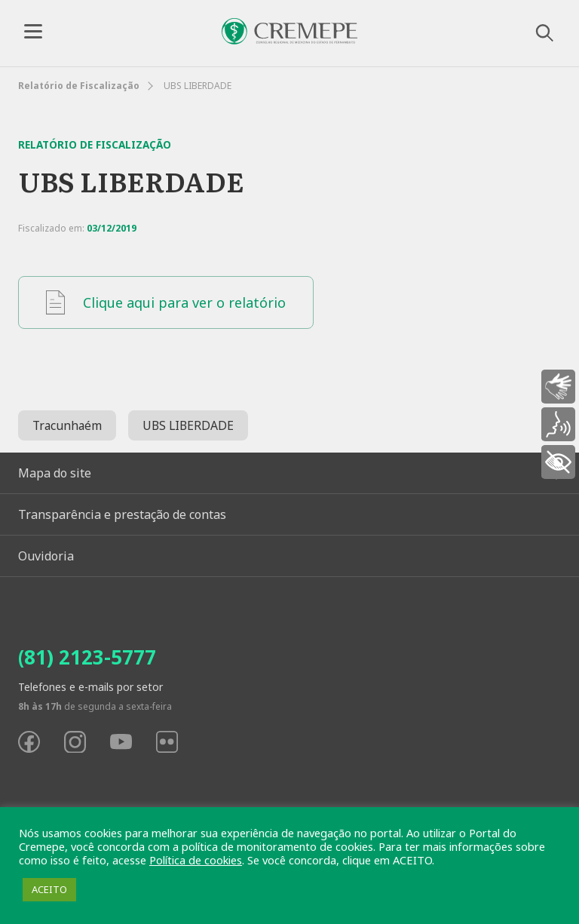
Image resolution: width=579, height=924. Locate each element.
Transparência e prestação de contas (122, 514)
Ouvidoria (46, 556)
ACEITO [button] (49, 889)
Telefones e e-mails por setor (90, 687)
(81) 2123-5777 (87, 657)
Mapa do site (55, 473)
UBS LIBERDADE (188, 425)
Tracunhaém (67, 425)
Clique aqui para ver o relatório (166, 302)
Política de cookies (196, 860)
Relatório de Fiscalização (79, 86)
